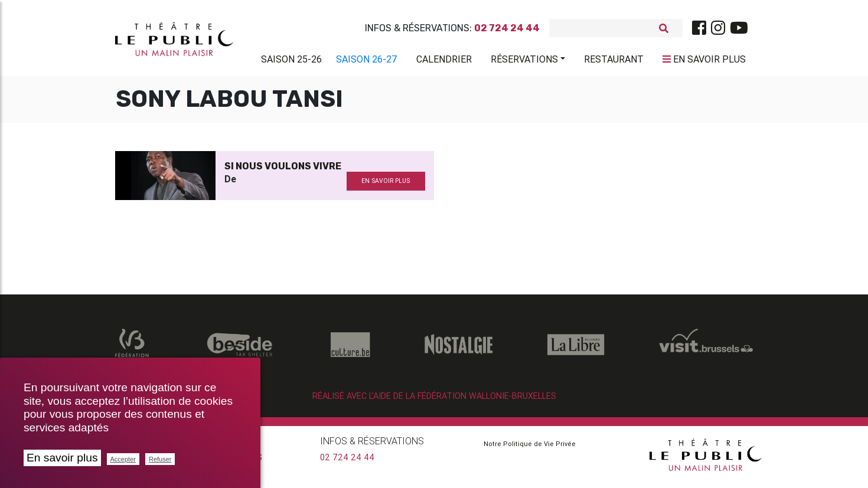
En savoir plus (62, 458)
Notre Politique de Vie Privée (530, 448)
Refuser (160, 459)
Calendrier (444, 61)
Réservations (524, 61)
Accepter (123, 459)
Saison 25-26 (291, 61)
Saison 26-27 (367, 61)
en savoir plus (386, 186)
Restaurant (614, 61)
